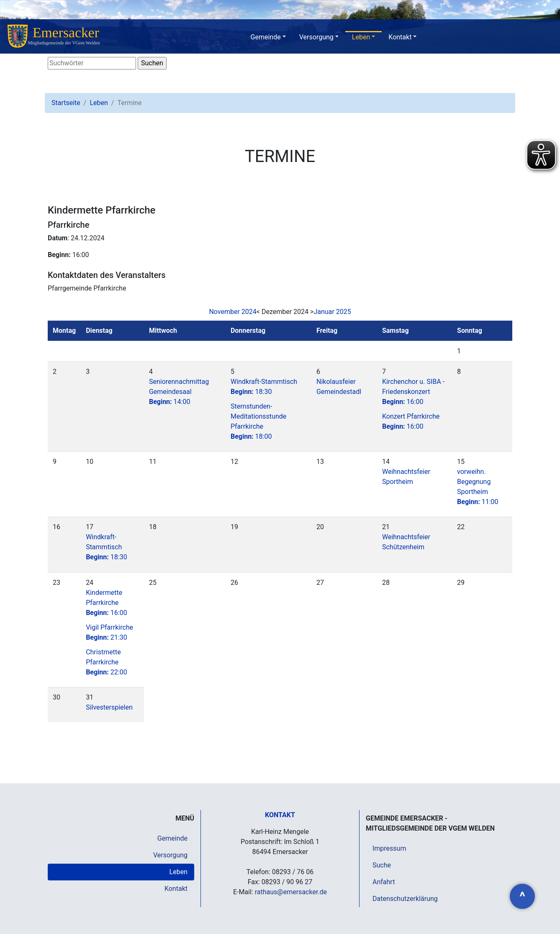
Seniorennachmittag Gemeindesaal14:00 (179, 392)
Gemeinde (266, 37)
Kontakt (400, 37)
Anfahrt (384, 882)
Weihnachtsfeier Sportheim (406, 477)
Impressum (389, 848)
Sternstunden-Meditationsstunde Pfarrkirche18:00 (258, 421)
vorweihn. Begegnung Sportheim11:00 (478, 487)
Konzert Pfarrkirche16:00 (411, 421)
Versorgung (316, 37)
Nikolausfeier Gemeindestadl (339, 387)
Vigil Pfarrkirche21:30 (109, 632)
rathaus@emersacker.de (291, 892)
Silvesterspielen (109, 707)
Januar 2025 (332, 312)
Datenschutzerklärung (405, 899)
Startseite (66, 103)
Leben (361, 37)
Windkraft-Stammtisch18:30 (264, 387)
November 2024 (232, 312)
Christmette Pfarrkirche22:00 (107, 662)
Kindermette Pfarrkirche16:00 (107, 603)
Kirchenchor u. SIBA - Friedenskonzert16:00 (413, 392)
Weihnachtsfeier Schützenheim (406, 542)
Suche (382, 865)
